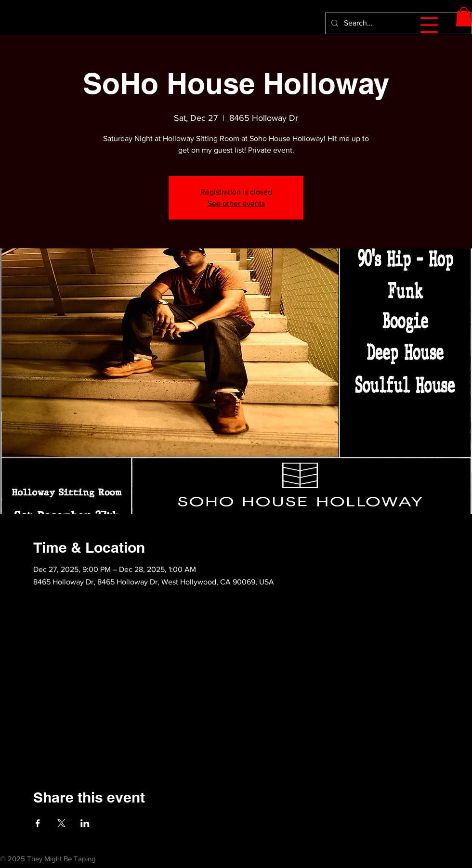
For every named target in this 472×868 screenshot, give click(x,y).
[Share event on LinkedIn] (85, 823)
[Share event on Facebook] (38, 823)
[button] (429, 25)
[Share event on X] (61, 823)
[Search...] (398, 23)
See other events (236, 203)
